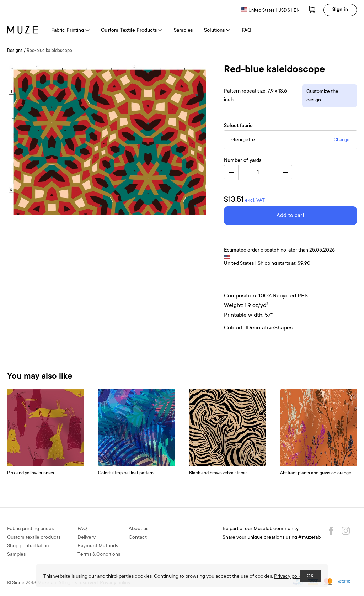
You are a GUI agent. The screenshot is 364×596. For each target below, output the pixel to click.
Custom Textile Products (132, 31)
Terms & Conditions (99, 555)
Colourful (235, 328)
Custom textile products (34, 538)
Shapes (283, 328)
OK (310, 576)
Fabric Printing (70, 31)
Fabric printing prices (30, 529)
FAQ (247, 31)
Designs (15, 51)
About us (138, 529)
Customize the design (322, 96)
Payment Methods (98, 546)
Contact (138, 538)
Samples (183, 31)
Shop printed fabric (28, 546)
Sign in (340, 10)
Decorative (261, 328)
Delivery (87, 538)
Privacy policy (289, 577)
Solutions (217, 31)
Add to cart (290, 216)
